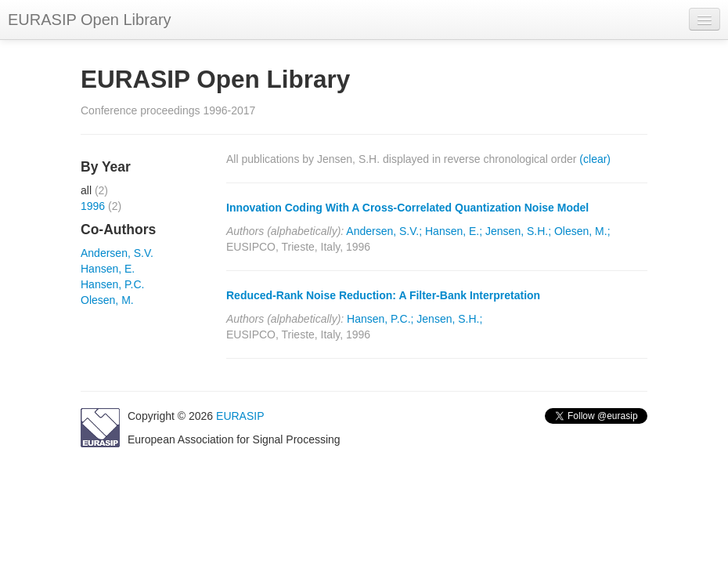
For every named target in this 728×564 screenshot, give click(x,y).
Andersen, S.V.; (384, 231)
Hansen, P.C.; (380, 319)
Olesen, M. (107, 300)
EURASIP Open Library (90, 20)
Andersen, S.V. (117, 253)
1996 (93, 206)
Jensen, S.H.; (518, 231)
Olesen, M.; (582, 231)
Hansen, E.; (454, 231)
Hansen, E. (108, 269)
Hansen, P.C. (112, 284)
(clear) (595, 159)
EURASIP (240, 416)
